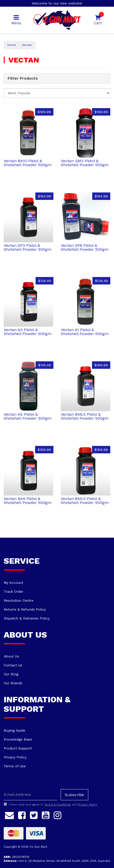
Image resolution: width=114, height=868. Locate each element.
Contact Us (13, 665)
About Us (11, 656)
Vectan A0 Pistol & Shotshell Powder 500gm (28, 332)
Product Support (18, 748)
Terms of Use (15, 766)
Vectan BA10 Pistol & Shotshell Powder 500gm (28, 163)
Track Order (13, 591)
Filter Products (23, 78)
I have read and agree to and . (51, 805)
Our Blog (11, 674)
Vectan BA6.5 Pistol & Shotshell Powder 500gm (85, 416)
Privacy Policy (15, 757)
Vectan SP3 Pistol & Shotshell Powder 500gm (28, 247)
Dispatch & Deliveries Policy (27, 618)
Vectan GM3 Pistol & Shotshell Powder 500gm (85, 163)
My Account (13, 583)
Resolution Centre (19, 600)
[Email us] (9, 815)
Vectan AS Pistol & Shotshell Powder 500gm (28, 416)
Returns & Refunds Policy (25, 609)
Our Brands (13, 683)
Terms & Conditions (58, 805)
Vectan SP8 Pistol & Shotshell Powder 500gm (85, 247)
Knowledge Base (18, 739)
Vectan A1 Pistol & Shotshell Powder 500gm (85, 332)
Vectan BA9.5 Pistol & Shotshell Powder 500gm (85, 501)
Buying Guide (14, 730)
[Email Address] (30, 795)
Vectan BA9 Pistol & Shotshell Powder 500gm (28, 501)
